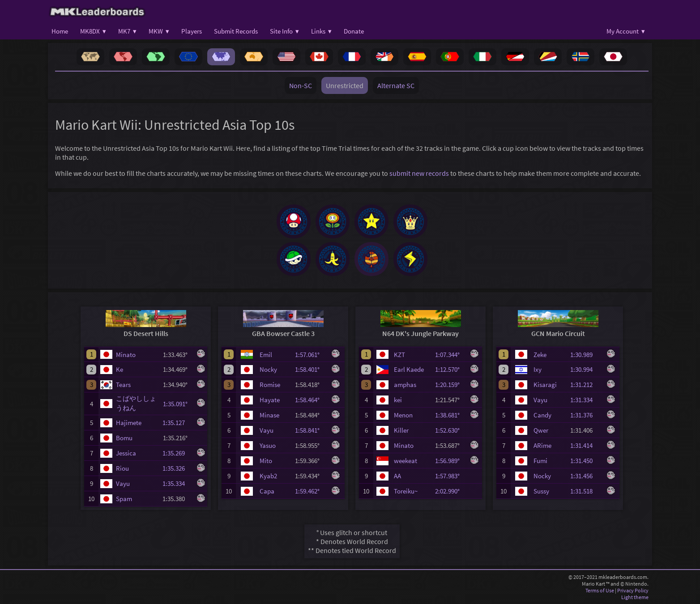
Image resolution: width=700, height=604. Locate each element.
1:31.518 (585, 491)
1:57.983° (450, 476)
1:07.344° (450, 355)
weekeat (405, 461)
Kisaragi (545, 385)
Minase (269, 415)
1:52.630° (450, 430)
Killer (401, 430)
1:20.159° (450, 385)
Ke (120, 369)
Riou (122, 468)
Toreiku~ (406, 491)
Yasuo (268, 445)
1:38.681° (450, 415)
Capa (267, 491)
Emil (266, 355)
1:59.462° (310, 491)
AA (397, 476)
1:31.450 (585, 461)
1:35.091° (178, 404)
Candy (542, 415)
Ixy (538, 369)
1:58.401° (310, 369)
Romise (270, 385)
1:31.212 (585, 385)
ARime (542, 445)
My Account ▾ (626, 31)
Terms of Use (600, 590)
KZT (399, 355)
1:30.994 (585, 369)
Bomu (124, 438)
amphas (405, 385)
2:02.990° (450, 491)
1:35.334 (178, 483)
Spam (124, 499)
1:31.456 (585, 476)
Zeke (540, 355)
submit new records (419, 173)
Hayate (270, 400)
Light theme (635, 597)
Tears (123, 385)
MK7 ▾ (127, 31)
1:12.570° (450, 369)
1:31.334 (585, 400)
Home (60, 31)
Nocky (268, 369)
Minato (126, 355)
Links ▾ (321, 31)
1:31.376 (585, 415)
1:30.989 (585, 355)
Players (192, 31)
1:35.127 (178, 423)
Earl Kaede (409, 369)
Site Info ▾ (284, 31)
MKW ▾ (159, 31)
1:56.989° (450, 461)
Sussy (541, 491)
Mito (266, 461)
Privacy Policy (633, 590)
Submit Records (236, 31)
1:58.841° (310, 430)
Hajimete (129, 423)
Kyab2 (268, 476)
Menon (403, 415)
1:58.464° (310, 400)
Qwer (541, 430)
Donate (354, 31)
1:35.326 (178, 468)
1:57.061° (310, 355)
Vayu (123, 483)
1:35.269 (178, 453)
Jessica (126, 453)
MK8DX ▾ (93, 31)
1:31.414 (585, 445)
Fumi (540, 461)
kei (398, 400)
